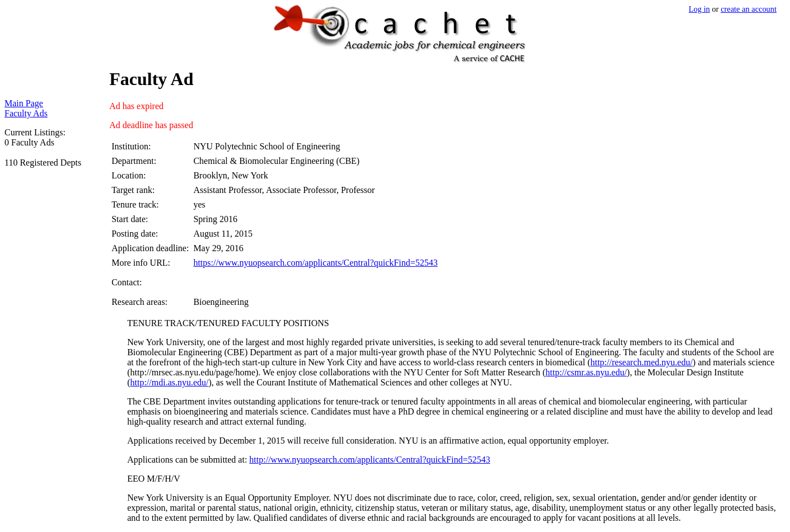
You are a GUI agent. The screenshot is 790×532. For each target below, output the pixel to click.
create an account (749, 9)
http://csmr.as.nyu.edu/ (586, 372)
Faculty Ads (26, 113)
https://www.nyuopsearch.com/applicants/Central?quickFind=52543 (315, 263)
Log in (699, 9)
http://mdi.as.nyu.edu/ (170, 382)
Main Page (24, 103)
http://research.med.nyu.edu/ (641, 362)
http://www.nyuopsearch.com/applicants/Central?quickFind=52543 (370, 460)
